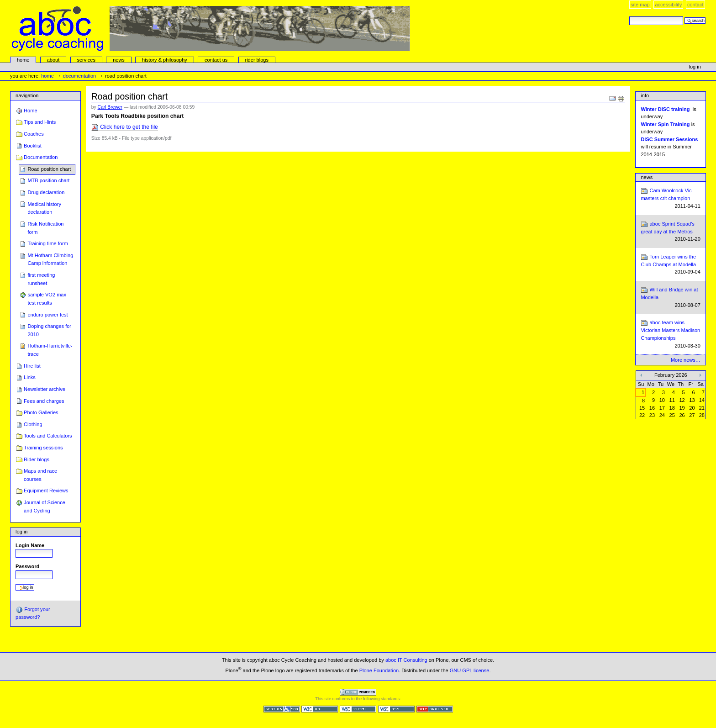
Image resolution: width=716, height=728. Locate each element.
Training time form (47, 243)
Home (23, 60)
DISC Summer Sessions (669, 139)
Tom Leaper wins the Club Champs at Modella (670, 265)
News (647, 177)
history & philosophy (165, 60)
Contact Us (216, 60)
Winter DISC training (665, 109)
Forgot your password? (33, 613)
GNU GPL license (470, 670)
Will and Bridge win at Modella (670, 298)
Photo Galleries (41, 412)
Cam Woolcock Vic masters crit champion (670, 198)
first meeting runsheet (41, 279)
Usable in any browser (435, 709)
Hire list (32, 366)
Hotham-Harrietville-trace (50, 350)
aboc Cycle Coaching (211, 29)
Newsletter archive (45, 389)
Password (27, 566)
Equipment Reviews (46, 491)
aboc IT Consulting (406, 660)
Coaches (34, 134)
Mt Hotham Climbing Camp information (50, 259)
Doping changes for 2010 (49, 330)
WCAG (320, 709)
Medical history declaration (44, 208)
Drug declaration (46, 192)
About (53, 60)
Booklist (33, 146)
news (119, 60)
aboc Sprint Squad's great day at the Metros (670, 232)
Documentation (79, 76)
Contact (695, 5)
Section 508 (282, 709)
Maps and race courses (40, 475)
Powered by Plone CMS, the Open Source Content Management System (358, 692)
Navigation (27, 95)
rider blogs (257, 60)
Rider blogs (37, 459)
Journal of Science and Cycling (45, 506)
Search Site (629, 16)
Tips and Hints (40, 122)
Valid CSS (396, 709)
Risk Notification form (45, 228)
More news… (686, 360)
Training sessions (43, 448)
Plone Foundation (379, 670)
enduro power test (47, 315)
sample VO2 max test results (47, 299)
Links (30, 377)
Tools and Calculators (48, 436)
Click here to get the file (125, 127)
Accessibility (668, 5)
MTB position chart (48, 180)
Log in (695, 67)
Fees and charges (44, 401)
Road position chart (49, 169)
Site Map (640, 5)
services (86, 60)
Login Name (30, 545)
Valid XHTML (358, 709)
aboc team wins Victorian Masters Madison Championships (670, 334)
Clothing (33, 424)
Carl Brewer (110, 107)
